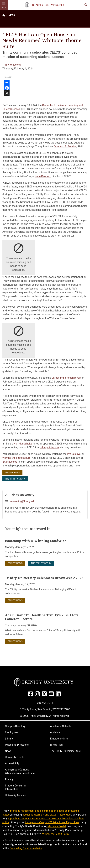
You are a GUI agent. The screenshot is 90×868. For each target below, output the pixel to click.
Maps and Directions (17, 745)
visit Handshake (23, 444)
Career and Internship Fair (66, 378)
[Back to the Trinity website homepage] (4, 15)
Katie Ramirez (43, 176)
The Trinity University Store (65, 751)
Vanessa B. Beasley (65, 147)
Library (9, 739)
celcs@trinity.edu (49, 447)
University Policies (15, 795)
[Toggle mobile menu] (4, 5)
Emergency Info (59, 739)
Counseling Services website (26, 848)
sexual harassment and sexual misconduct (47, 815)
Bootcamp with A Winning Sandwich (36, 541)
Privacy (9, 779)
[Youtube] (52, 695)
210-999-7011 (45, 703)
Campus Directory (15, 726)
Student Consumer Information (16, 787)
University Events (15, 757)
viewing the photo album (16, 458)
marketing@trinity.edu (23, 501)
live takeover (74, 454)
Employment (12, 732)
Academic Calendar (61, 726)
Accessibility (12, 763)
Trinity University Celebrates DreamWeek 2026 (44, 578)
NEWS (12, 15)
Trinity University (12, 65)
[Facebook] (31, 695)
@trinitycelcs (10, 462)
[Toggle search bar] (86, 5)
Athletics (55, 732)
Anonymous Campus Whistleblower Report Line (20, 771)
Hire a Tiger (57, 745)
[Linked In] (59, 695)
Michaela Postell (57, 826)
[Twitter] (45, 695)
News (8, 751)
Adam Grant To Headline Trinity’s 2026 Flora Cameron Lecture (42, 617)
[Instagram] (38, 695)
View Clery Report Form (55, 834)
